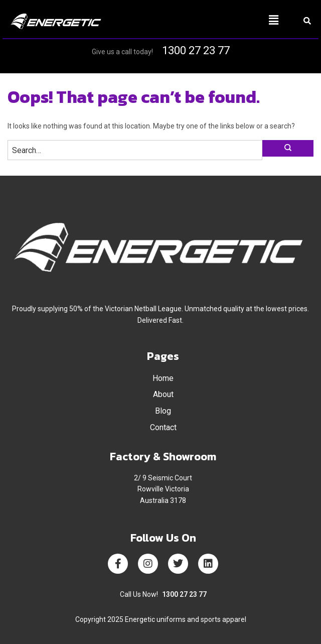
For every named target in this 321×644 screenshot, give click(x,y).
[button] (224, 20)
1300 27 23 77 (196, 50)
